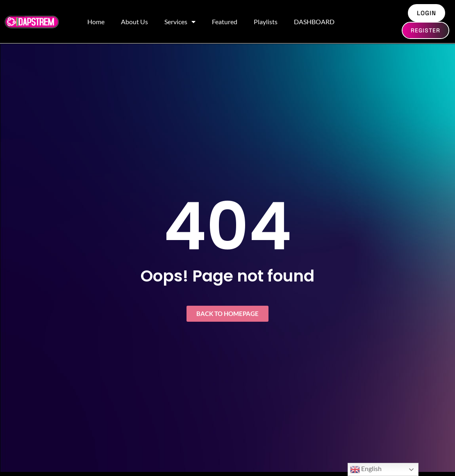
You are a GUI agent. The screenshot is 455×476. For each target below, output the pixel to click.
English (366, 469)
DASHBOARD (314, 22)
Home (96, 22)
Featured (225, 22)
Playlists (266, 22)
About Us (134, 22)
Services (180, 22)
